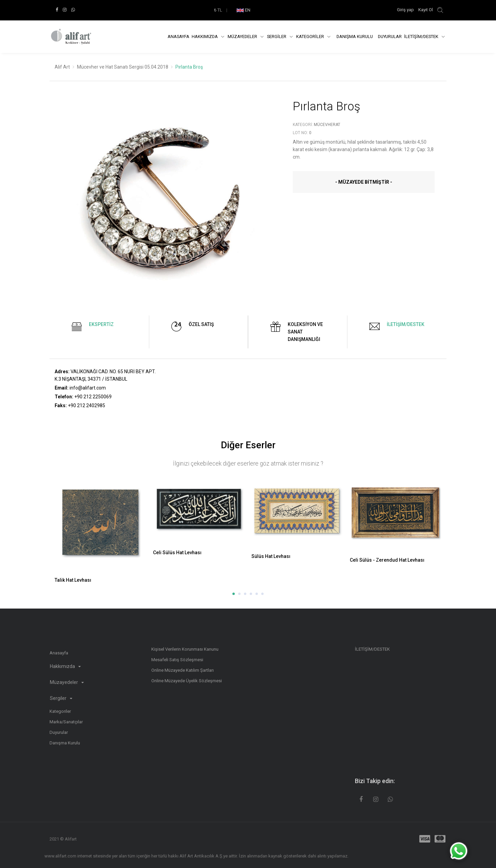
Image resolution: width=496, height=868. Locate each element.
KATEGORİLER (311, 37)
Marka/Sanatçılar (66, 722)
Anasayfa (178, 37)
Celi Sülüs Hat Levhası (177, 553)
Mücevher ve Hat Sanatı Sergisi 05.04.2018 (123, 67)
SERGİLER (277, 37)
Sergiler (61, 698)
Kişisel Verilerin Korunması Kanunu (185, 649)
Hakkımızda (205, 37)
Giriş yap (406, 10)
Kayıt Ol (426, 10)
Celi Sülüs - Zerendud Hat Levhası (387, 560)
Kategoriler (60, 711)
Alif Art (62, 67)
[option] (165, 202)
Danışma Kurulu (65, 743)
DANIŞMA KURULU (355, 37)
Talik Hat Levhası (73, 580)
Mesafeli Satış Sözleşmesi (177, 660)
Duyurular (390, 37)
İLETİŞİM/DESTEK (422, 37)
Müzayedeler (243, 37)
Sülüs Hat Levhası (271, 556)
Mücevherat (327, 125)
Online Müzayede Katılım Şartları (183, 670)
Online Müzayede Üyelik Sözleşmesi (187, 681)
